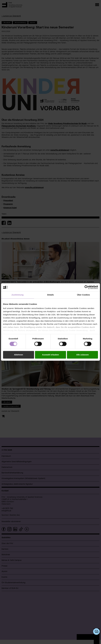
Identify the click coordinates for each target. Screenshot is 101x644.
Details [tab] (50, 295)
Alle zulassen (83, 355)
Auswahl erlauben (50, 355)
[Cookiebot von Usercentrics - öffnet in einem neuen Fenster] (86, 287)
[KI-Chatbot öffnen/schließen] (96, 632)
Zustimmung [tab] (18, 295)
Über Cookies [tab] (84, 295)
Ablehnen (19, 355)
